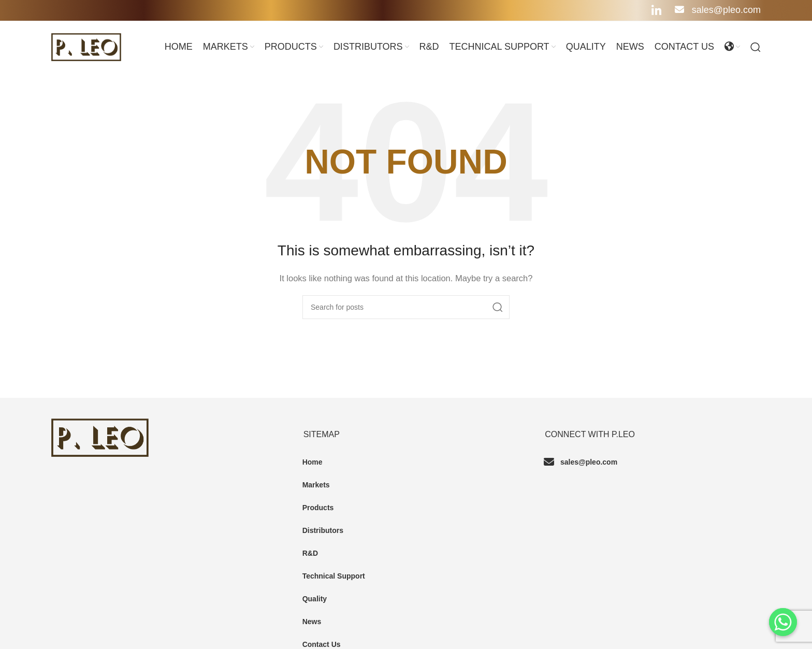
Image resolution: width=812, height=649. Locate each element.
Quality (315, 599)
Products (318, 508)
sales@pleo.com (718, 10)
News (312, 622)
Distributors (323, 530)
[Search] (756, 47)
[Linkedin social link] (656, 10)
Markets (316, 485)
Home (313, 462)
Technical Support (334, 576)
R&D (310, 553)
